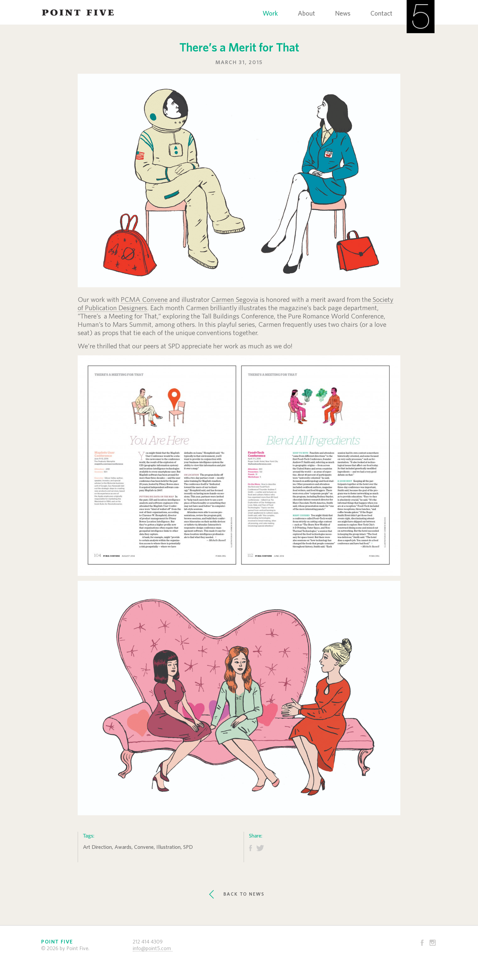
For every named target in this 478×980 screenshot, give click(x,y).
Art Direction (97, 847)
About (306, 14)
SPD (188, 847)
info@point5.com (152, 948)
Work (270, 14)
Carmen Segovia (235, 300)
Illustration (168, 847)
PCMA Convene (144, 300)
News (343, 14)
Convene (144, 847)
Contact (381, 14)
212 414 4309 (148, 942)
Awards (123, 847)
